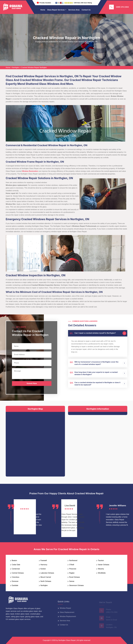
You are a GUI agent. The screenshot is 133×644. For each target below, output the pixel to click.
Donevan (15, 581)
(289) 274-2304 (122, 7)
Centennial (16, 569)
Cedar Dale (16, 565)
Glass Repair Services (56, 10)
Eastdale (15, 585)
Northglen (16, 68)
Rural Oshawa (74, 577)
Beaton (14, 560)
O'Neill (72, 565)
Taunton (101, 560)
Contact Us (86, 10)
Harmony (44, 565)
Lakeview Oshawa (47, 573)
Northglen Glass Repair (67, 640)
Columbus (15, 577)
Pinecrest (73, 569)
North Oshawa (46, 581)
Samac (72, 581)
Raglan (72, 573)
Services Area (74, 10)
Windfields (102, 573)
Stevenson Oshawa (76, 585)
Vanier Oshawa (104, 565)
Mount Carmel (46, 577)
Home (43, 10)
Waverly (101, 569)
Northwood (73, 560)
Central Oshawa (18, 573)
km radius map (35, 443)
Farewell (44, 560)
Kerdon (43, 569)
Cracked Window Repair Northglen (34, 68)
